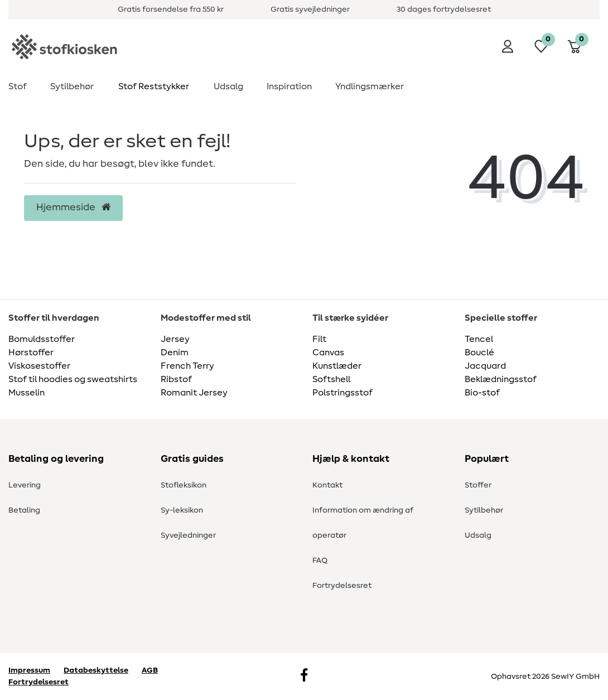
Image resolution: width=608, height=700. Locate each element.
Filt (319, 339)
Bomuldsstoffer (42, 339)
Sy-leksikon (182, 510)
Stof (18, 86)
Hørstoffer (31, 353)
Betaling (24, 510)
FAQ (320, 561)
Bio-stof (482, 393)
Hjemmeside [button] (73, 207)
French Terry (187, 366)
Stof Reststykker (154, 86)
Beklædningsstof (501, 379)
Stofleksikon (184, 485)
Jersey (175, 339)
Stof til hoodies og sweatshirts (73, 379)
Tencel (479, 339)
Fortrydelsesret (342, 586)
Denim (175, 353)
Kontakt (327, 485)
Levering (25, 485)
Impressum (29, 670)
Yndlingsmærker (370, 86)
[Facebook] (304, 677)
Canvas (328, 353)
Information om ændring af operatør (363, 523)
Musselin (26, 393)
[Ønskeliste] (541, 46)
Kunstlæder (337, 366)
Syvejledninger (188, 535)
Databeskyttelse (96, 670)
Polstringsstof (342, 393)
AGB (150, 670)
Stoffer (478, 485)
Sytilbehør (72, 86)
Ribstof (176, 379)
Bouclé (479, 353)
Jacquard (485, 366)
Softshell (331, 379)
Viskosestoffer (39, 366)
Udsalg (228, 86)
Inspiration (289, 86)
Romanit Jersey (194, 393)
